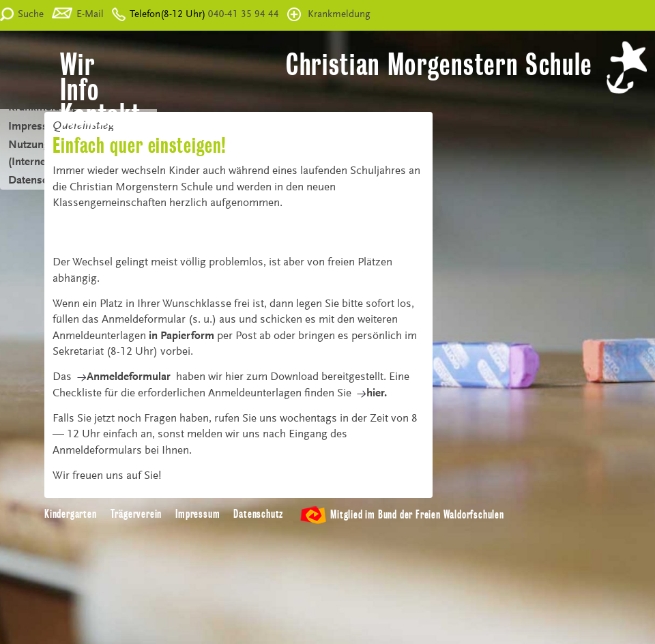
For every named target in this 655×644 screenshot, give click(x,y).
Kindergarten (71, 514)
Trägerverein (136, 514)
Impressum (198, 514)
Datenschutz (258, 514)
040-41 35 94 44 (242, 15)
